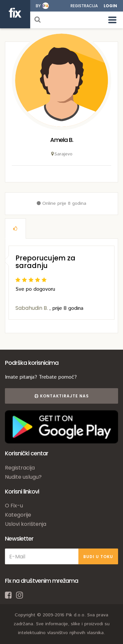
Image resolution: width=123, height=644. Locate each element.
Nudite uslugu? (23, 477)
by (38, 6)
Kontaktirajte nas (62, 396)
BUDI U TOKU (98, 557)
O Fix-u (14, 506)
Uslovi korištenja (26, 524)
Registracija (84, 6)
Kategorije (18, 515)
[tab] (15, 228)
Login (110, 6)
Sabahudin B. (32, 308)
